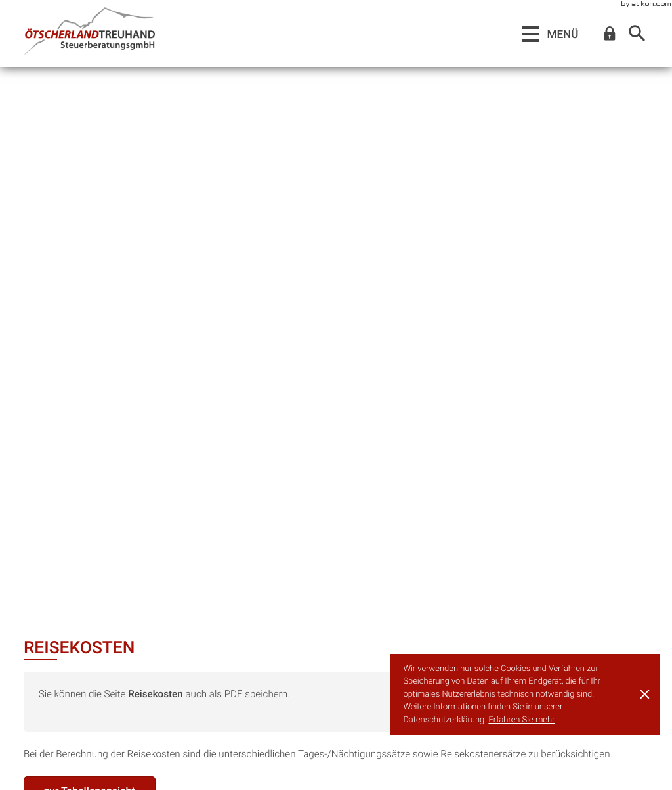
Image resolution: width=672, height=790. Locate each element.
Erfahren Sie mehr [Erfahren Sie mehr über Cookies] (521, 720)
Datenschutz (560, 768)
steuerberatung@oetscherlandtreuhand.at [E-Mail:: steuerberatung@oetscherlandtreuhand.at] (145, 768)
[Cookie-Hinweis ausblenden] (645, 694)
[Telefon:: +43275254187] (337, 753)
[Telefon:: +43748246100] (91, 753)
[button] (610, 34)
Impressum (623, 768)
